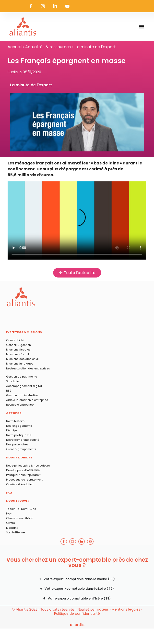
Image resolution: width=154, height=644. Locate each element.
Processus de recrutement (24, 480)
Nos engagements (19, 426)
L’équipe (12, 430)
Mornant (12, 528)
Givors (11, 523)
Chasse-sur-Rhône (20, 518)
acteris (103, 609)
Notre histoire (15, 421)
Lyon (9, 513)
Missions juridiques (20, 364)
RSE (9, 391)
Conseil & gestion (18, 345)
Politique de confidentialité (77, 614)
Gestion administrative (22, 395)
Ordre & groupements (21, 449)
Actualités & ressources (48, 47)
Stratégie (12, 381)
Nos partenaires (17, 444)
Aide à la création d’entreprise (27, 400)
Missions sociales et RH (23, 359)
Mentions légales (126, 609)
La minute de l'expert (31, 85)
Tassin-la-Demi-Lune (21, 509)
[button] (141, 27)
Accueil (15, 47)
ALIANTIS (77, 625)
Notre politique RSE (19, 435)
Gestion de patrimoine (22, 377)
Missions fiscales (18, 350)
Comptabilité (15, 340)
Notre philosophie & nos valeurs (28, 466)
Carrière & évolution (20, 484)
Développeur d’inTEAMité (23, 470)
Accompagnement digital (24, 386)
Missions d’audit (18, 354)
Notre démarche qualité (23, 440)
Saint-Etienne (15, 532)
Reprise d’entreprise (20, 405)
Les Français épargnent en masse (77, 220)
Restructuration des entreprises (28, 368)
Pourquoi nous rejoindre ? (24, 475)
